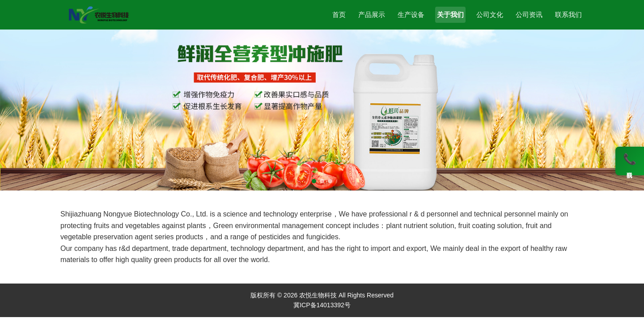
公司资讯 (529, 15)
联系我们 (568, 15)
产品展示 (372, 15)
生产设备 (411, 15)
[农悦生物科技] (99, 15)
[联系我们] (630, 161)
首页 (339, 15)
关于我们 (450, 15)
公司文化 (490, 15)
